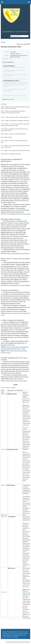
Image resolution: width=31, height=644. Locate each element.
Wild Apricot (15, 642)
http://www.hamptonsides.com (12, 214)
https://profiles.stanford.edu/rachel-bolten (18, 253)
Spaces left (6, 59)
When (7, 52)
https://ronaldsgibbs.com (14, 285)
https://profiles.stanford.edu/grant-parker (16, 381)
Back (4, 42)
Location (6, 55)
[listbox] (23, 44)
